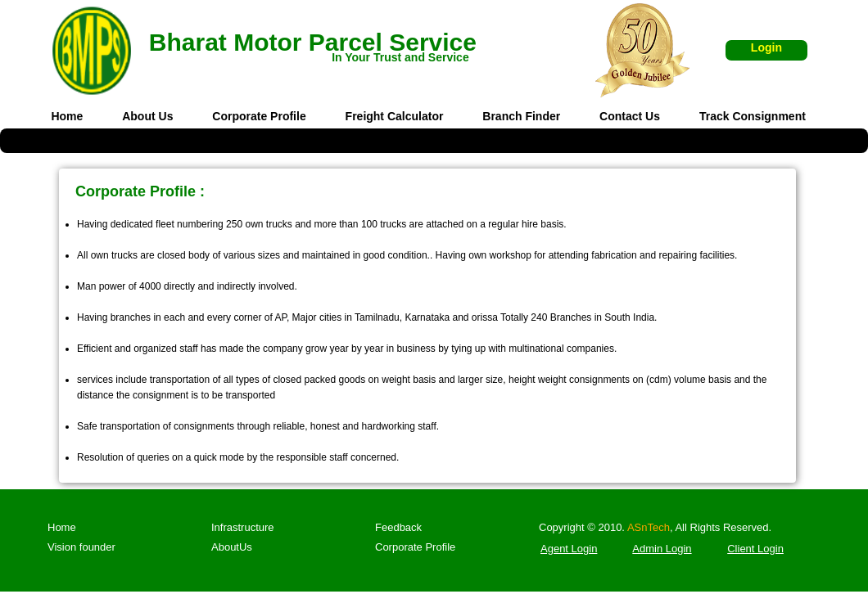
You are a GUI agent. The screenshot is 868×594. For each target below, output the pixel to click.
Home (62, 527)
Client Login (755, 549)
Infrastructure (243, 527)
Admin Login (662, 549)
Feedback (398, 527)
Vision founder (81, 547)
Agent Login (569, 549)
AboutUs (232, 547)
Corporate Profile (415, 547)
